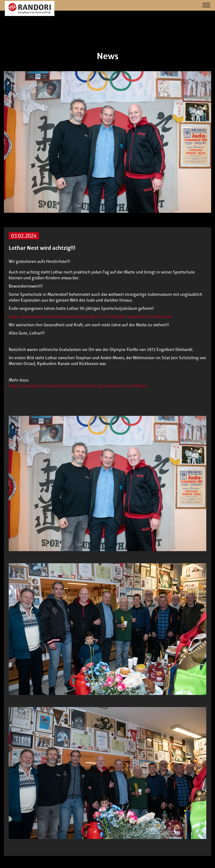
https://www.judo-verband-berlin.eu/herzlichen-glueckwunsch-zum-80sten (78, 386)
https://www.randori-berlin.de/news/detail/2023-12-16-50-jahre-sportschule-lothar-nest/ (91, 317)
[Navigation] (206, 5)
